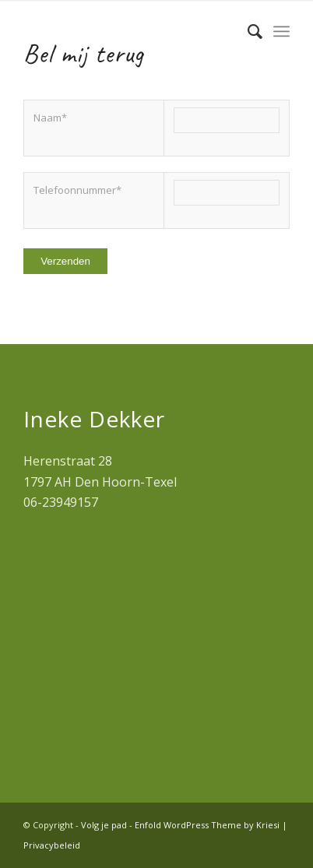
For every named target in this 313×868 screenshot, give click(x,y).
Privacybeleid (52, 845)
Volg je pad (104, 825)
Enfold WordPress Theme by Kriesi (207, 825)
